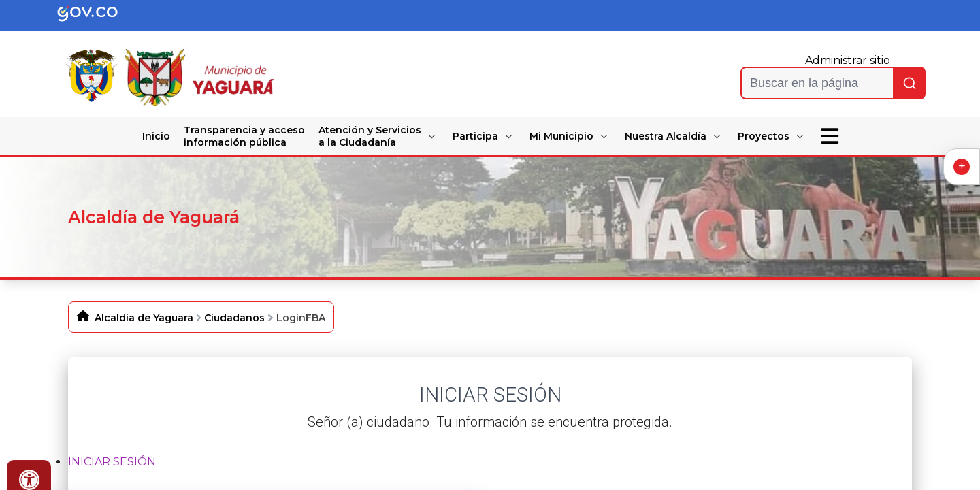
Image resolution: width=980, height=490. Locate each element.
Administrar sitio (848, 60)
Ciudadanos (234, 318)
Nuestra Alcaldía (666, 136)
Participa (475, 136)
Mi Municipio (561, 136)
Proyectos (764, 136)
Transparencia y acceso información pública (244, 136)
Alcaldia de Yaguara (144, 318)
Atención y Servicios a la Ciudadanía (370, 136)
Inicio (156, 136)
